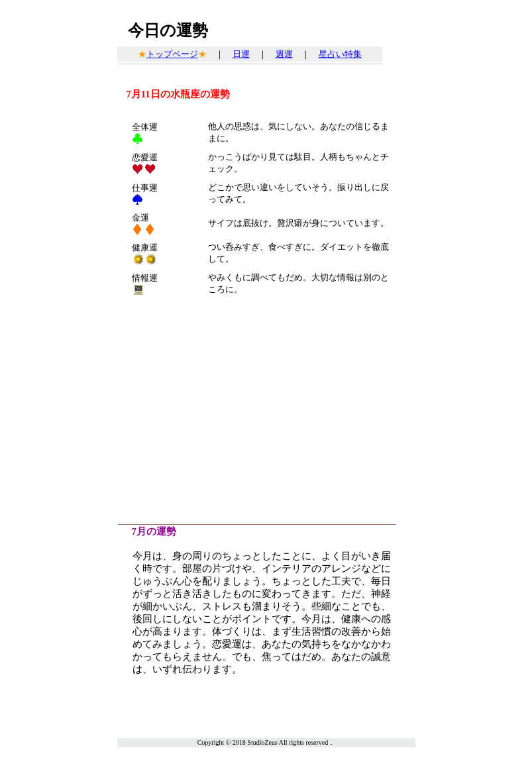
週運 (284, 54)
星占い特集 (340, 54)
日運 (241, 54)
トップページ (172, 54)
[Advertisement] (266, 411)
